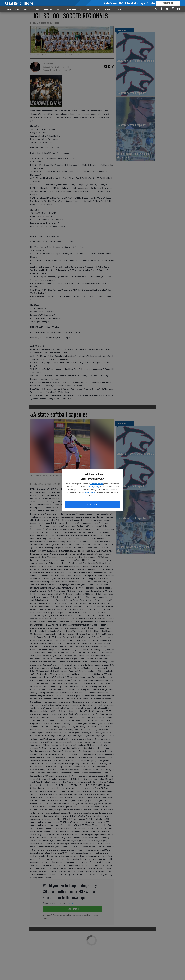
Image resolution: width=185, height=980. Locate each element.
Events (17, 9)
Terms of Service (96, 484)
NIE (81, 9)
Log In (142, 3)
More (121, 9)
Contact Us (109, 9)
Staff (121, 3)
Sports (38, 9)
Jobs (88, 9)
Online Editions (71, 9)
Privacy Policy (94, 486)
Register (151, 3)
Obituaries (48, 9)
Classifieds (97, 9)
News (9, 9)
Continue (92, 504)
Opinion (59, 9)
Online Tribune (111, 3)
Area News (27, 9)
